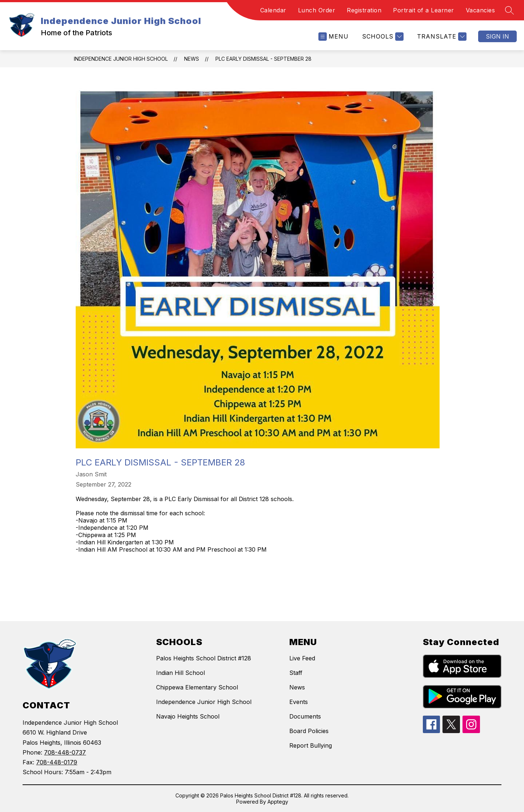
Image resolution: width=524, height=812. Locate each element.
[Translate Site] (441, 37)
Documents (305, 716)
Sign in (497, 36)
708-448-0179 (57, 762)
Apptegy (278, 802)
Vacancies (481, 10)
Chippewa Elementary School (197, 687)
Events (299, 702)
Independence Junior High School (121, 59)
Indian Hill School (180, 673)
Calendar (273, 10)
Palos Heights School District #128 (204, 658)
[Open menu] (334, 37)
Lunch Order (317, 10)
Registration (364, 10)
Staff (296, 673)
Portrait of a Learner (424, 10)
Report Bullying (311, 745)
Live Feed (302, 658)
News (192, 59)
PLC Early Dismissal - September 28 (263, 59)
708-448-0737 (65, 752)
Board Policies (309, 731)
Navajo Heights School (188, 716)
